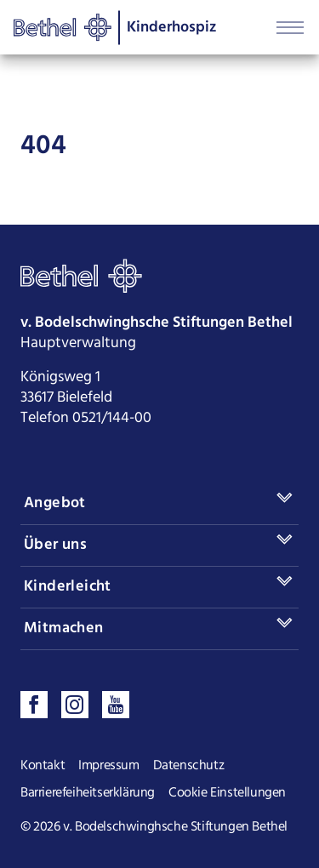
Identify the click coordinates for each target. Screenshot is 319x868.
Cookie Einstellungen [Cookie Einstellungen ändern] (227, 793)
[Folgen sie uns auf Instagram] (75, 705)
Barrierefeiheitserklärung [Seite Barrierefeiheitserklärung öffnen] (88, 793)
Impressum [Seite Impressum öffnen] (108, 766)
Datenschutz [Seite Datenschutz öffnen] (189, 766)
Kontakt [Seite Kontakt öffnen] (43, 766)
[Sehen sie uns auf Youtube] (116, 705)
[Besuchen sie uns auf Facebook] (34, 705)
